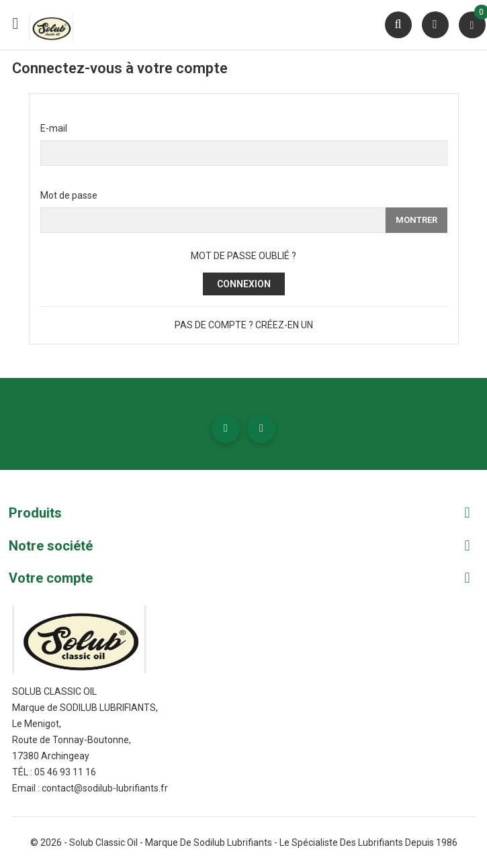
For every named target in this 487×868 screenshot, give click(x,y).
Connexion (244, 284)
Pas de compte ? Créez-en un (244, 325)
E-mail (54, 128)
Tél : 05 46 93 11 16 (54, 772)
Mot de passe (69, 195)
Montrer (416, 220)
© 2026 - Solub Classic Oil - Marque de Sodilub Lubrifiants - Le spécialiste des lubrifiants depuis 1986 (244, 842)
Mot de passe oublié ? (243, 256)
